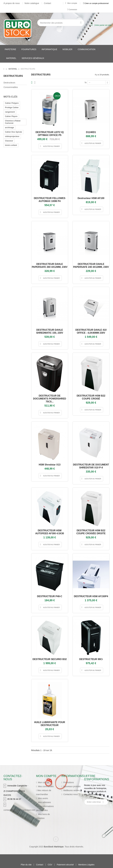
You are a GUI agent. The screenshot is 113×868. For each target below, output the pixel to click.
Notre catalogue (32, 3)
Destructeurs (9, 83)
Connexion (72, 9)
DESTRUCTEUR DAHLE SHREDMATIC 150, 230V (50, 331)
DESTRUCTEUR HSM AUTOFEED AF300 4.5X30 (50, 532)
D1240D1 (91, 132)
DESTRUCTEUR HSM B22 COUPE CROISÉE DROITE (91, 532)
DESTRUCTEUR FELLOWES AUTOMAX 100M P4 (50, 200)
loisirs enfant (11, 145)
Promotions (68, 782)
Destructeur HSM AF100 (91, 198)
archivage (9, 127)
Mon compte (71, 3)
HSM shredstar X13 (50, 465)
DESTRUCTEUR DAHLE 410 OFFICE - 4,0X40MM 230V (91, 331)
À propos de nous (12, 3)
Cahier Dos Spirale (14, 132)
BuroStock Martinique (54, 847)
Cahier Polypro (12, 103)
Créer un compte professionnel (96, 3)
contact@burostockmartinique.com (19, 810)
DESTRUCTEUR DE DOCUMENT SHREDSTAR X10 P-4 (91, 466)
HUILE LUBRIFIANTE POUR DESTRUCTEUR (50, 724)
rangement (10, 112)
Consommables (11, 87)
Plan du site (26, 865)
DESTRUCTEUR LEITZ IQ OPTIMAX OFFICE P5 (50, 134)
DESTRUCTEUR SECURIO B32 (50, 659)
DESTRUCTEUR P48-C (50, 596)
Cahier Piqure (11, 116)
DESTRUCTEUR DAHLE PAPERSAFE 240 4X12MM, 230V (91, 265)
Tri (85, 83)
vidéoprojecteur (12, 136)
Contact (48, 3)
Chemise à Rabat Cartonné (13, 122)
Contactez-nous (70, 794)
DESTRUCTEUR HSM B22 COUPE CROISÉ (91, 397)
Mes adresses (44, 802)
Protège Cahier (12, 107)
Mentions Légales (86, 865)
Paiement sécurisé (65, 865)
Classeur (9, 141)
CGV (50, 865)
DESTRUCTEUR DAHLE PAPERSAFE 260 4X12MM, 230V (50, 265)
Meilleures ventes (71, 790)
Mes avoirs (43, 798)
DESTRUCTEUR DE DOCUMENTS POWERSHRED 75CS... (50, 399)
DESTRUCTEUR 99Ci (91, 659)
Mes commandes (45, 786)
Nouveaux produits (72, 786)
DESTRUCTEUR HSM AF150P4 (91, 596)
